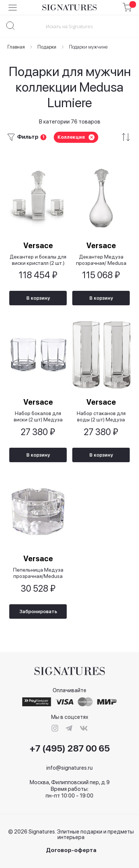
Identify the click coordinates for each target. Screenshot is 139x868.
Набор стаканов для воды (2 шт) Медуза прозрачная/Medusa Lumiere (101, 416)
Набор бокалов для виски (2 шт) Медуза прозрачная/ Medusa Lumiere (38, 416)
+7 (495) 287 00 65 (70, 749)
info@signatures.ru (69, 768)
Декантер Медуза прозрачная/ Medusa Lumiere (101, 260)
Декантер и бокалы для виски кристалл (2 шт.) (38, 260)
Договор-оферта (71, 850)
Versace (38, 246)
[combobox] (69, 26)
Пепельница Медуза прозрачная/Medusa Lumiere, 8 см (38, 573)
